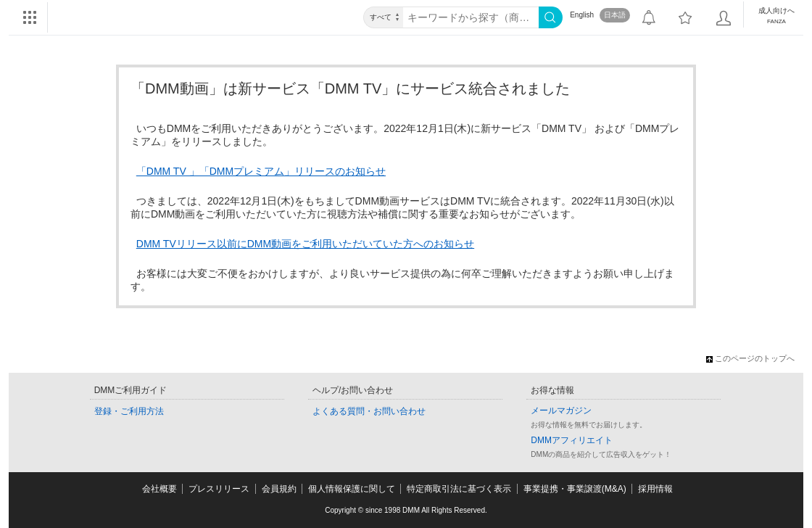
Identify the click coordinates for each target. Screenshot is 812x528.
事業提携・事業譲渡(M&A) (575, 489)
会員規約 (279, 489)
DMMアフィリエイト (572, 440)
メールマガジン (561, 411)
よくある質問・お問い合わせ (369, 411)
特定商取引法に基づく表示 (459, 489)
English (582, 15)
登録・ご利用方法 (129, 411)
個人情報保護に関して (352, 489)
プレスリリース (219, 489)
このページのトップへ (750, 358)
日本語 (615, 15)
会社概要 (159, 489)
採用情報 (655, 489)
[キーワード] (471, 17)
